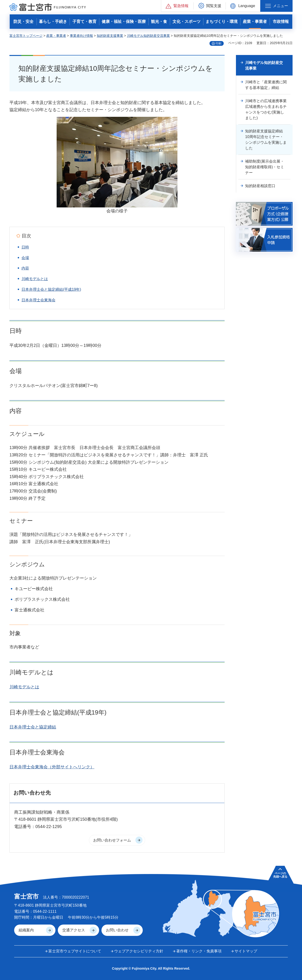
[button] (177, 6)
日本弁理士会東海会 (38, 300)
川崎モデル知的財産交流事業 (148, 36)
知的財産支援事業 (110, 36)
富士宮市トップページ (26, 36)
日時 (25, 247)
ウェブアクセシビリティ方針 (139, 951)
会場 (25, 258)
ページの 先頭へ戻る (280, 875)
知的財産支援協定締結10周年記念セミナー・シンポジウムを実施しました (266, 140)
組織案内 (26, 930)
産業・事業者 (56, 36)
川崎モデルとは (35, 279)
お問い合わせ (117, 930)
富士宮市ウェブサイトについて (75, 951)
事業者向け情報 (81, 36)
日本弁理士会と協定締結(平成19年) (51, 289)
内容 (25, 268)
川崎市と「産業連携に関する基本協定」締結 (266, 85)
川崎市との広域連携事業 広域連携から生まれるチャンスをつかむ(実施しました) (268, 109)
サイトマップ (246, 951)
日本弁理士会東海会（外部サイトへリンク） (52, 767)
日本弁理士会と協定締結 (33, 727)
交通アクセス (74, 930)
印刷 (218, 43)
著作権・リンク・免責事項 (199, 951)
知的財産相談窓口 (260, 186)
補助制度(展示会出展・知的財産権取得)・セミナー (265, 167)
